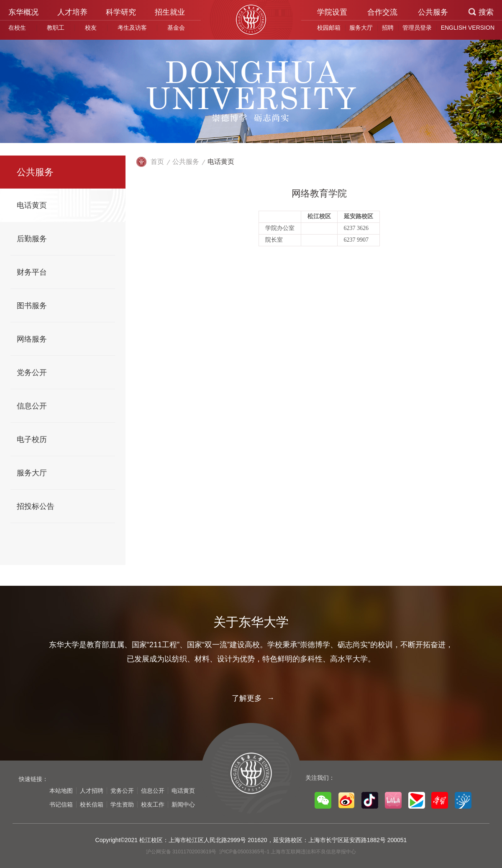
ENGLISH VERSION (468, 28)
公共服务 (433, 12)
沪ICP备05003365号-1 (245, 852)
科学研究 (121, 12)
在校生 (17, 28)
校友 (91, 28)
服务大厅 (361, 28)
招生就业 (170, 12)
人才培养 (72, 12)
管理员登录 (417, 28)
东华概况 (23, 12)
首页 (157, 162)
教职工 (56, 28)
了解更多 (251, 698)
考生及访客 (132, 28)
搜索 (486, 12)
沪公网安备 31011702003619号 (182, 852)
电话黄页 (221, 162)
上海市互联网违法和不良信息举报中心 (313, 852)
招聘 (388, 28)
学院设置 (332, 12)
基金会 (176, 28)
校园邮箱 (329, 28)
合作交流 (382, 12)
